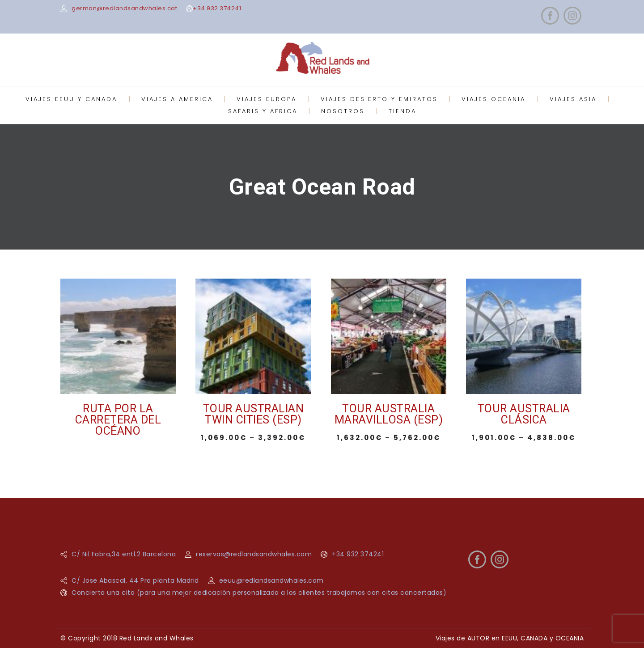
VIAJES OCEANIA (494, 99)
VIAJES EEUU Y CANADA (71, 99)
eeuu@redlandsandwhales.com (271, 580)
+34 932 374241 (217, 8)
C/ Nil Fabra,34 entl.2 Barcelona (124, 554)
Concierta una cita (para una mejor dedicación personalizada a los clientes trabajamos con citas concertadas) (259, 593)
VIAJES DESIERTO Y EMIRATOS (379, 99)
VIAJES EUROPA (267, 99)
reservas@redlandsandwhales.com (254, 554)
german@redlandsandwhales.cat (124, 8)
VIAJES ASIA (573, 99)
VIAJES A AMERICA (177, 99)
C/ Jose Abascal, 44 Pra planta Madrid (135, 580)
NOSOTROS (343, 111)
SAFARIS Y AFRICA (263, 111)
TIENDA (402, 111)
